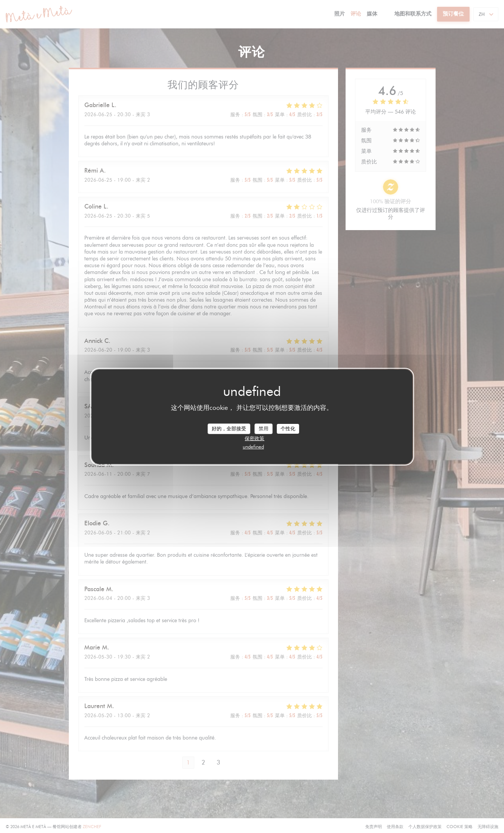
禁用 (264, 428)
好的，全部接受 (229, 428)
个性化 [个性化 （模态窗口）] (288, 428)
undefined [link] (253, 447)
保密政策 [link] (254, 438)
